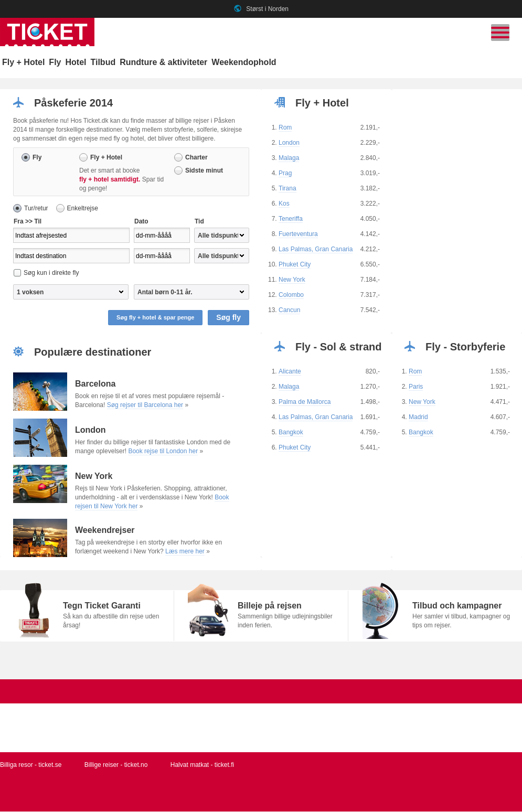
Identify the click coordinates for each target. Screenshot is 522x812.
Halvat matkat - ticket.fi (202, 765)
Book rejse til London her (163, 452)
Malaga (289, 158)
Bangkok (291, 433)
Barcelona (95, 384)
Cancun (289, 311)
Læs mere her (185, 552)
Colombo (291, 295)
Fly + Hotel (23, 62)
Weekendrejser (105, 531)
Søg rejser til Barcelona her (145, 405)
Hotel (76, 62)
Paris (416, 387)
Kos (284, 204)
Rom (285, 128)
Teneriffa (291, 219)
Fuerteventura (298, 234)
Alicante (290, 372)
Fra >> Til (28, 222)
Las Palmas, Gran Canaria (316, 250)
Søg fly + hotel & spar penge (155, 318)
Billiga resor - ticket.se (31, 765)
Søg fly (228, 318)
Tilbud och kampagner (457, 606)
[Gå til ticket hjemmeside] (47, 44)
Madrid (418, 418)
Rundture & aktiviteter (163, 62)
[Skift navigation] (500, 33)
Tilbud (103, 62)
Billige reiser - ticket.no (116, 765)
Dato (141, 222)
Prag (285, 174)
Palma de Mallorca (305, 402)
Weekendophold (244, 62)
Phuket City (295, 265)
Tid (199, 222)
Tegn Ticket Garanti (102, 606)
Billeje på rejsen (270, 606)
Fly (55, 62)
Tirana (287, 189)
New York (292, 280)
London (289, 143)
